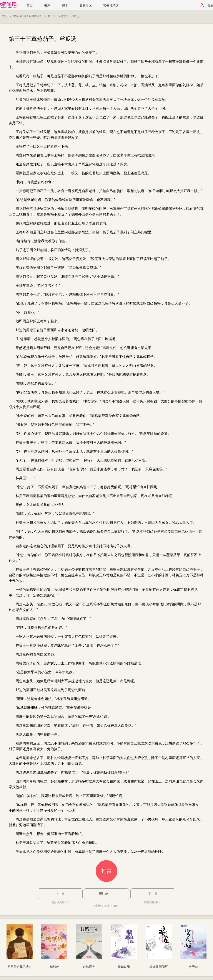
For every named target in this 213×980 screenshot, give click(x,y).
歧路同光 (89, 967)
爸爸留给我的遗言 (20, 967)
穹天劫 (193, 967)
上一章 (60, 894)
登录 (210, 6)
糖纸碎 (54, 967)
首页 (30, 6)
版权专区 (86, 6)
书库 (47, 6)
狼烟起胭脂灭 (159, 967)
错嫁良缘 (124, 967)
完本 (65, 6)
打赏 (106, 871)
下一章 (153, 894)
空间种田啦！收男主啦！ (28, 16)
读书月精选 (111, 6)
